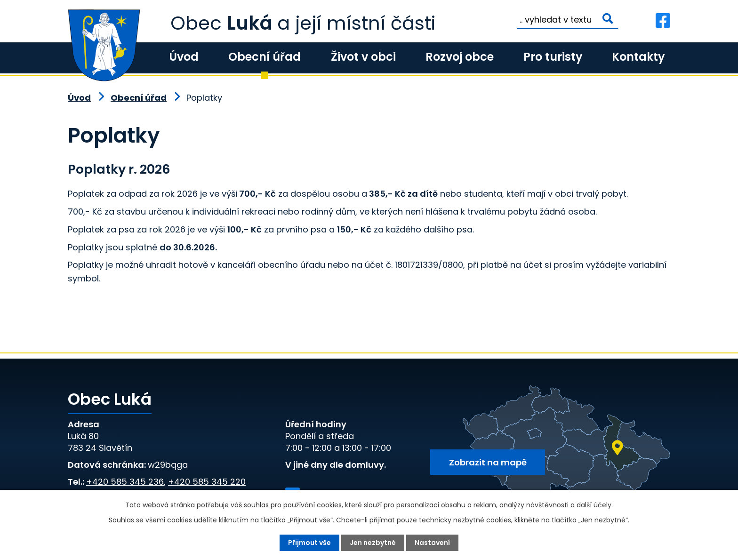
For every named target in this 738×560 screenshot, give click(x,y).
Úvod (184, 57)
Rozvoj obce (460, 57)
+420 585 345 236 (125, 482)
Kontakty (638, 57)
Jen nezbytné (373, 543)
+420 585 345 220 (207, 482)
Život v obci (363, 57)
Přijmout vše (309, 543)
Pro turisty (553, 57)
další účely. (595, 505)
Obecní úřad (265, 57)
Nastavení (432, 543)
